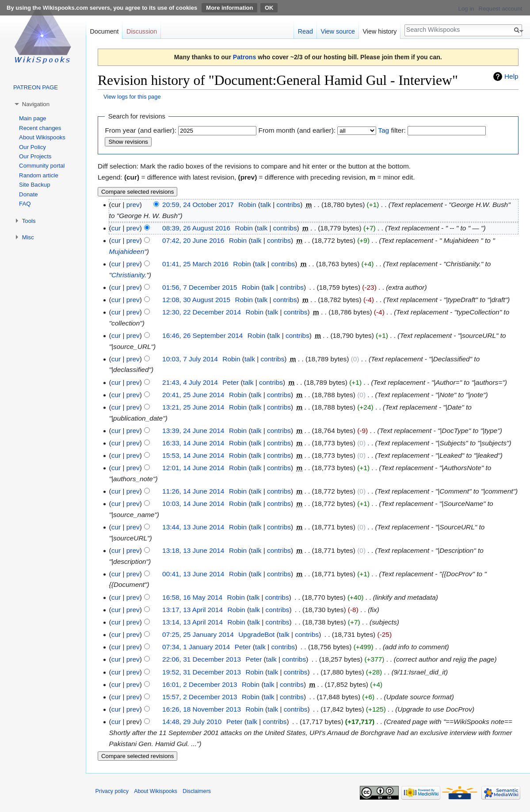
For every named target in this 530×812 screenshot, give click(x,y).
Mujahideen (127, 251)
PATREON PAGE (36, 87)
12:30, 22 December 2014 (202, 312)
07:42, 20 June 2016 (193, 240)
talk (266, 205)
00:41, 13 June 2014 (193, 574)
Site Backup (34, 185)
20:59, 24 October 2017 (198, 205)
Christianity (128, 275)
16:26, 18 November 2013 (202, 709)
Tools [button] (29, 221)
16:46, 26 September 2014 (202, 335)
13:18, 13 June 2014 (193, 550)
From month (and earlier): (297, 130)
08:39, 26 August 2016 (196, 228)
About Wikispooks (42, 137)
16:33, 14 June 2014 (193, 443)
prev (133, 205)
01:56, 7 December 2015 (200, 287)
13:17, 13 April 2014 (193, 610)
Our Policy (32, 147)
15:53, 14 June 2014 (193, 455)
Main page (33, 118)
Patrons (244, 57)
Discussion (142, 31)
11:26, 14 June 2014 (193, 491)
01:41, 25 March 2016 (195, 264)
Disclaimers (197, 791)
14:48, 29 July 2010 (192, 722)
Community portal (42, 166)
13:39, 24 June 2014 (193, 431)
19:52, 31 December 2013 (202, 672)
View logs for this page (132, 97)
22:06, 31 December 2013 (202, 659)
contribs (288, 205)
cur (116, 228)
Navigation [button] (36, 104)
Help (511, 76)
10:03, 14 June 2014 (193, 504)
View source (338, 31)
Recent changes (40, 128)
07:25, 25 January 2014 (198, 634)
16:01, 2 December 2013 (200, 684)
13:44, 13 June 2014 (193, 527)
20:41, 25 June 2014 (193, 395)
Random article (39, 175)
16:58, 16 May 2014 (192, 597)
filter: (392, 130)
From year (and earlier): (141, 130)
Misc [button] (28, 237)
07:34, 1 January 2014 (196, 647)
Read (305, 31)
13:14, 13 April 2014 (193, 622)
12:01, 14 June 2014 (193, 468)
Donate (29, 194)
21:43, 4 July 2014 (190, 382)
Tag (383, 130)
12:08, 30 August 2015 (196, 300)
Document (104, 31)
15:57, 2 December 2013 (200, 697)
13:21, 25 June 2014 (193, 407)
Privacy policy (112, 791)
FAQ (25, 204)
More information (229, 8)
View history (380, 31)
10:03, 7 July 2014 (190, 359)
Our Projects (35, 156)
